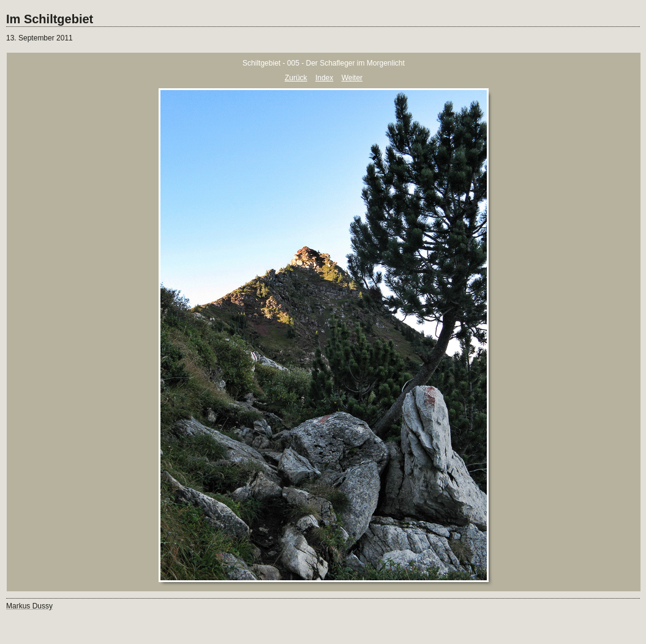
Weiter (352, 78)
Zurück (296, 78)
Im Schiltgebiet (50, 19)
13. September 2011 (39, 38)
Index (324, 78)
